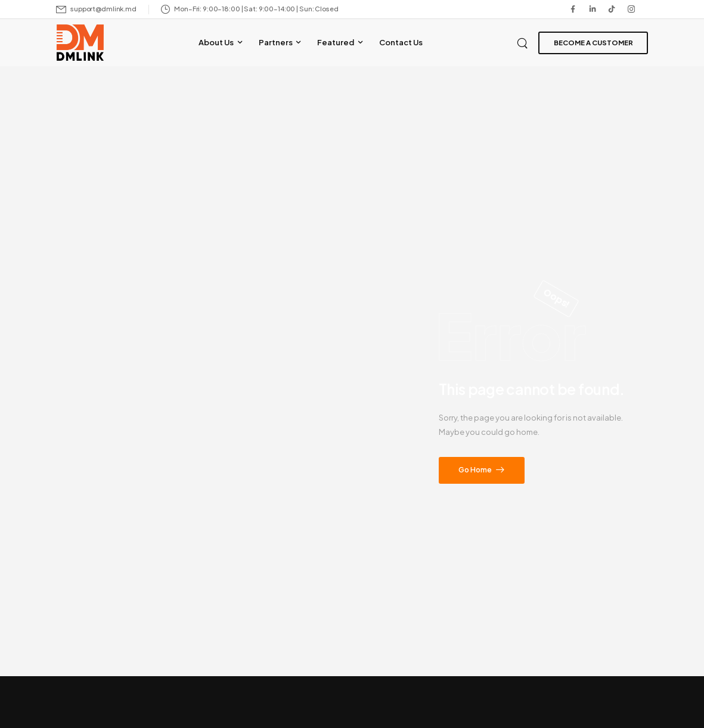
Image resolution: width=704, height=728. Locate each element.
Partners (276, 42)
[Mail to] (96, 9)
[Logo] (80, 43)
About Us (216, 42)
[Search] (523, 42)
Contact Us (401, 42)
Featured (336, 42)
